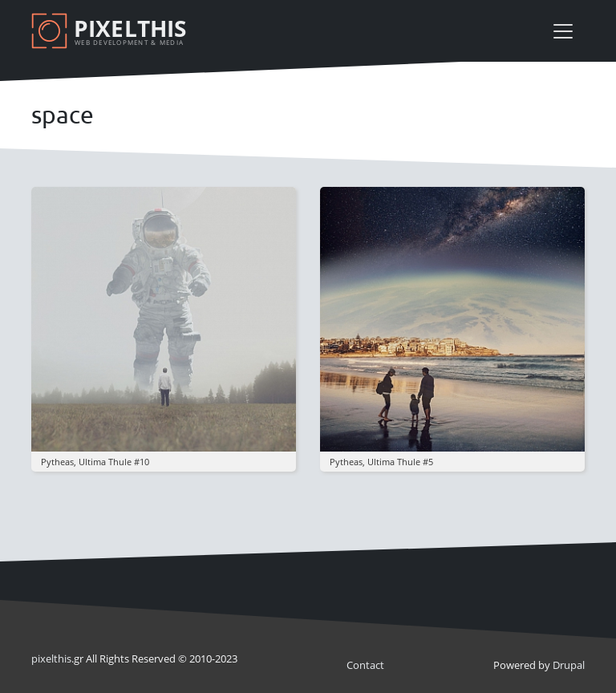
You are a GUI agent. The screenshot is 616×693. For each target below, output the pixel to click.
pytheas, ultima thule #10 (95, 462)
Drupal (569, 665)
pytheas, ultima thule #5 (381, 462)
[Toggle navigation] (563, 31)
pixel (51, 659)
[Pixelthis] (111, 31)
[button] (164, 318)
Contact (365, 665)
